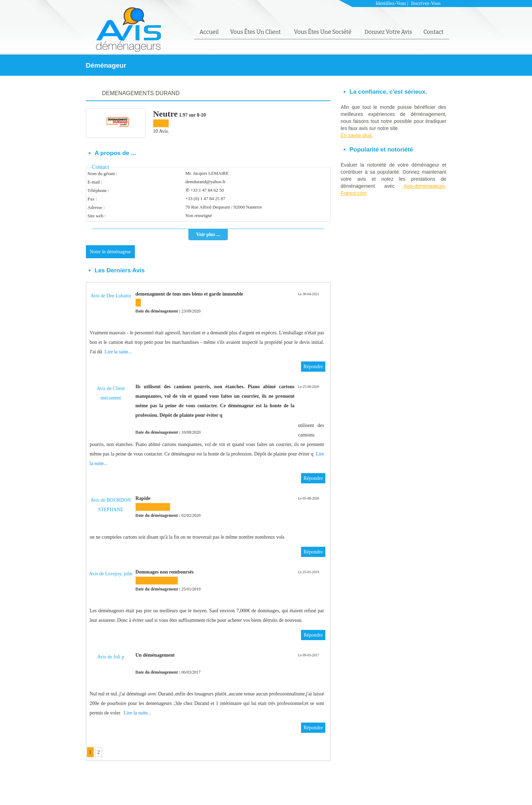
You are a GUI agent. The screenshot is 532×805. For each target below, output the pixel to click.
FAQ (424, 790)
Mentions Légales (400, 790)
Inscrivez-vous (426, 3)
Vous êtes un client (256, 32)
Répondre (313, 367)
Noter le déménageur (110, 252)
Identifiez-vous (391, 3)
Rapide (143, 498)
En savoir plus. (357, 135)
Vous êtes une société (323, 32)
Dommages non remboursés (165, 572)
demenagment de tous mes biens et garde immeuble (189, 294)
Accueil (209, 32)
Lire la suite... (118, 352)
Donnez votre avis (388, 32)
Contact (433, 32)
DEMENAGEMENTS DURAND (141, 93)
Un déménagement (155, 655)
